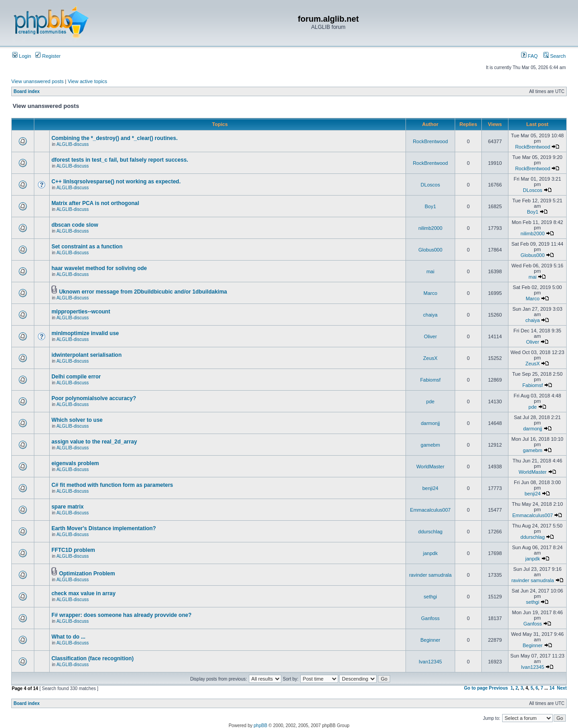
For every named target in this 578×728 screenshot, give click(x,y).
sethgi (430, 597)
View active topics (87, 81)
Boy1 (430, 206)
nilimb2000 (430, 228)
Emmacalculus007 (430, 510)
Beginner (430, 640)
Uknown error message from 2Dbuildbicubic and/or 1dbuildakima (143, 292)
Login (22, 56)
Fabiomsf (430, 380)
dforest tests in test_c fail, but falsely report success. (120, 160)
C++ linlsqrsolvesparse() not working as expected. (116, 182)
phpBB (261, 726)
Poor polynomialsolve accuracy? (94, 398)
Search (555, 56)
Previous (499, 688)
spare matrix (68, 507)
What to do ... (68, 637)
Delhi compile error (76, 377)
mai (430, 271)
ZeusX (430, 358)
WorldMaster (430, 467)
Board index (27, 91)
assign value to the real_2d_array (94, 442)
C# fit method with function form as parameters (112, 485)
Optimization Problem (87, 574)
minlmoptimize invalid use (85, 333)
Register (48, 56)
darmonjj (430, 423)
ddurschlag (430, 532)
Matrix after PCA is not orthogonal (95, 203)
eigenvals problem (75, 463)
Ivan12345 (430, 662)
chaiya (430, 315)
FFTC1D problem (73, 550)
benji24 (430, 488)
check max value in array (84, 593)
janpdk (430, 553)
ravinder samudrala (430, 575)
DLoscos (431, 185)
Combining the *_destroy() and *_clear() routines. (114, 138)
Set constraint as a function (87, 247)
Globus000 (430, 250)
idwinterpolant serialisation (86, 355)
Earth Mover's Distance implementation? (104, 528)
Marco (431, 293)
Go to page (476, 688)
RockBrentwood (430, 141)
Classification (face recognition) (93, 658)
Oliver (431, 336)
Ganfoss (431, 618)
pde (430, 401)
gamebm (431, 445)
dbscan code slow (75, 225)
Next (562, 688)
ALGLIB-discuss (73, 144)
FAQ (529, 56)
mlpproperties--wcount (81, 312)
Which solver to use (77, 420)
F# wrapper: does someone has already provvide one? (121, 615)
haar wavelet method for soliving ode (99, 268)
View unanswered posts (37, 81)
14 (552, 688)
